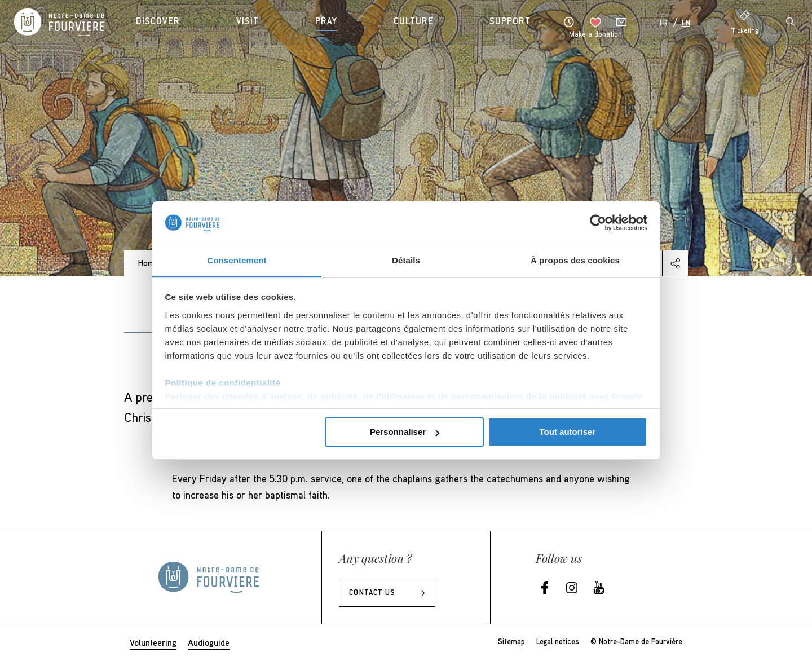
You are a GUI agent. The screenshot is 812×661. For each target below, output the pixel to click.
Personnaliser (405, 432)
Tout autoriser (568, 432)
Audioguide (209, 642)
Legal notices (558, 641)
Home (148, 263)
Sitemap (511, 641)
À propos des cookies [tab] (575, 260)
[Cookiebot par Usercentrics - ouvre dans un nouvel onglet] (598, 223)
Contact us (372, 593)
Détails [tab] (406, 260)
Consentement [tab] (237, 260)
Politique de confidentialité (223, 383)
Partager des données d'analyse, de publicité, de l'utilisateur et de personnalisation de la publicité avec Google (404, 396)
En (686, 24)
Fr (664, 24)
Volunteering (153, 642)
